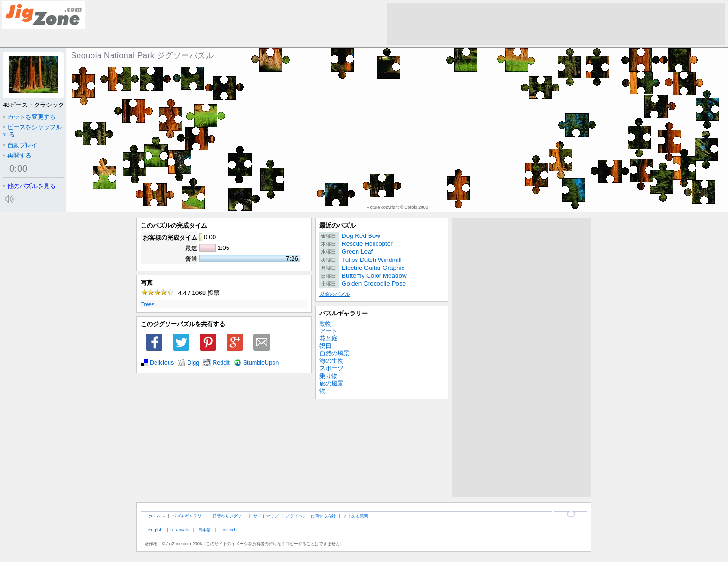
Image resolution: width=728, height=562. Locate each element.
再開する (17, 155)
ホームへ (156, 516)
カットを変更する (29, 117)
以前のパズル (335, 294)
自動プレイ (20, 145)
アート (328, 331)
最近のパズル (338, 225)
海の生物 (331, 361)
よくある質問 (356, 516)
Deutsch (228, 530)
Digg (193, 363)
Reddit (221, 363)
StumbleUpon (261, 363)
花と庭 (328, 338)
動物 (325, 323)
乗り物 (328, 376)
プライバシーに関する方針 (311, 516)
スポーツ (331, 368)
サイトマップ (266, 516)
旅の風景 (331, 383)
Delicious (162, 363)
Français (181, 530)
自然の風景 (335, 353)
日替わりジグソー (229, 516)
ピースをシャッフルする (32, 131)
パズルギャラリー (344, 313)
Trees (148, 304)
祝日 (325, 346)
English (155, 530)
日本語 (205, 530)
